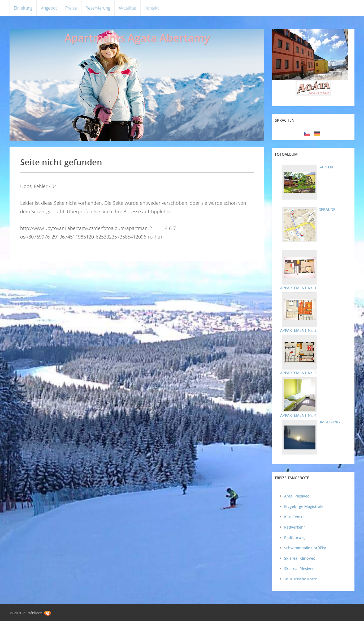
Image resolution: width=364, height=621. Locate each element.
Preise (71, 8)
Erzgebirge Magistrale (304, 506)
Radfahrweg (295, 537)
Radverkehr (295, 527)
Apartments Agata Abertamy (137, 38)
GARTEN (326, 167)
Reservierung (98, 8)
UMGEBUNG (329, 422)
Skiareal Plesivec (299, 569)
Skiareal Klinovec (300, 558)
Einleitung (23, 8)
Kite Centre (294, 517)
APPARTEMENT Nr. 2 (298, 330)
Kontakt (152, 8)
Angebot (49, 8)
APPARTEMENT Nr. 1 (298, 288)
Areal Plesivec (297, 496)
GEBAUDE (327, 209)
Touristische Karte (301, 579)
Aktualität (127, 8)
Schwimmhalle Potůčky (305, 548)
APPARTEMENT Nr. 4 (298, 415)
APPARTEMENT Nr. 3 (298, 373)
